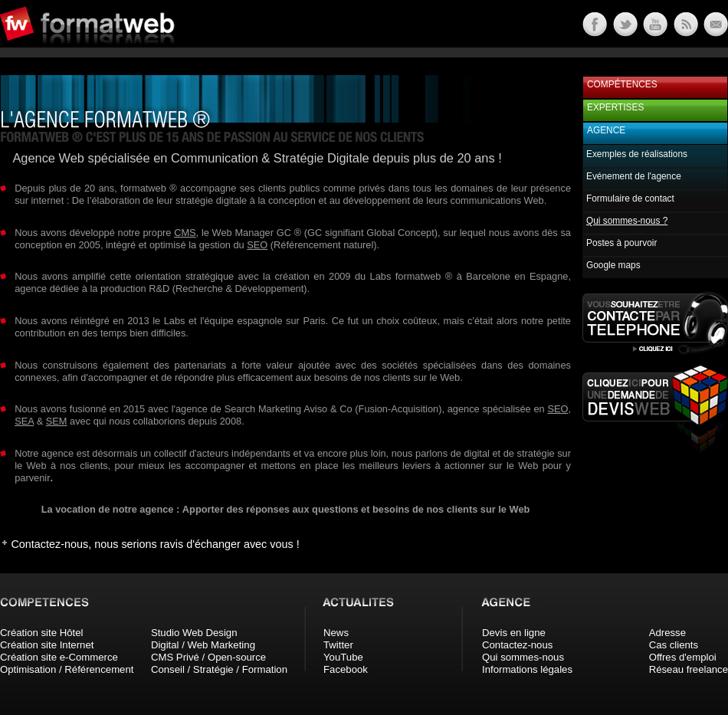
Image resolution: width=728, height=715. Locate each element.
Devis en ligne (514, 633)
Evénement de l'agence (634, 176)
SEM (57, 421)
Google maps (613, 265)
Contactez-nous (517, 645)
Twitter (338, 645)
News (336, 633)
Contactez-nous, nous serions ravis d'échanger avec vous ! (155, 544)
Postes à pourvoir (621, 243)
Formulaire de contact (630, 198)
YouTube (343, 657)
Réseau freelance (689, 669)
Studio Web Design (194, 633)
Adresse (667, 633)
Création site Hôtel (41, 633)
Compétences (622, 84)
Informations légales (527, 669)
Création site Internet (47, 645)
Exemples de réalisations (637, 154)
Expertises (615, 107)
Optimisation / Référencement (67, 669)
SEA (24, 421)
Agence (606, 130)
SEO (257, 245)
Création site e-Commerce (59, 657)
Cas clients (674, 645)
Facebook (346, 669)
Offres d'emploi (683, 657)
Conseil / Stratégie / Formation (219, 669)
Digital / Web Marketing (203, 645)
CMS (185, 233)
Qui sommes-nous (523, 657)
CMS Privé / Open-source (208, 657)
